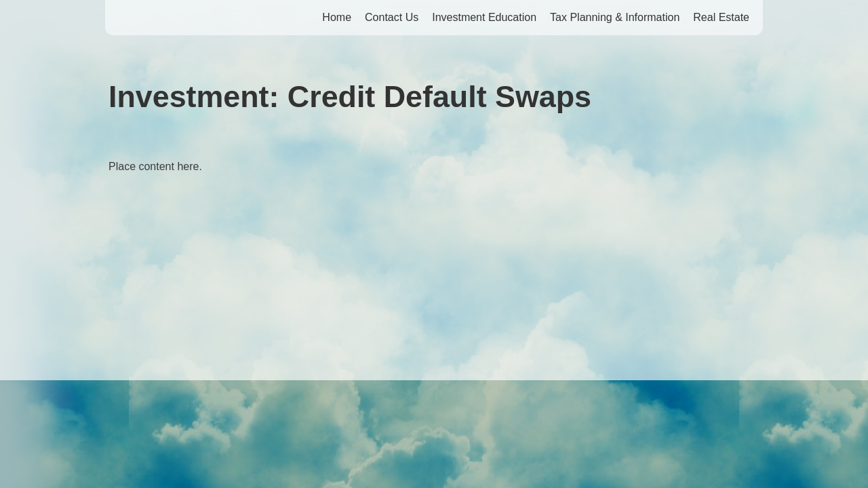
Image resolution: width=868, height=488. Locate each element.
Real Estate (721, 17)
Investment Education (484, 17)
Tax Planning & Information (615, 17)
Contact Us (392, 17)
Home (337, 17)
